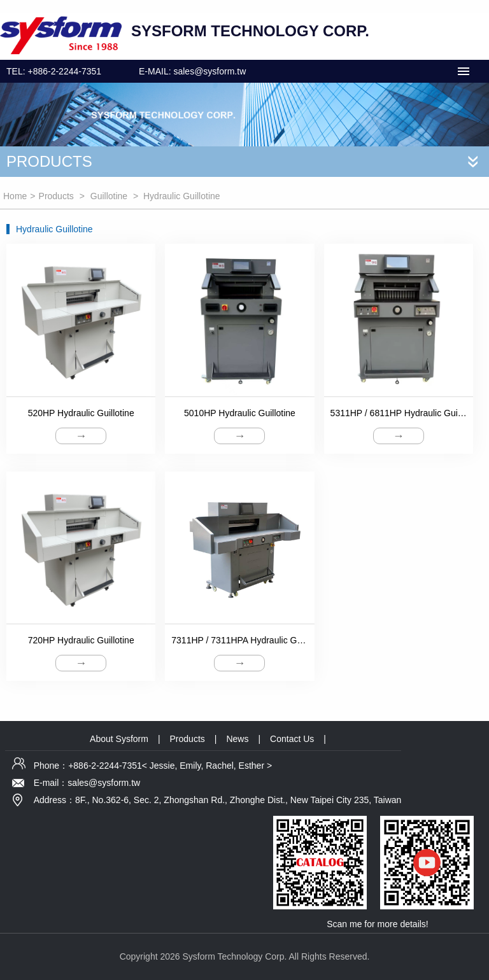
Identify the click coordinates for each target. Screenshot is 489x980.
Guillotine (109, 196)
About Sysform (119, 739)
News (237, 739)
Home (15, 196)
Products (56, 196)
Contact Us (292, 739)
